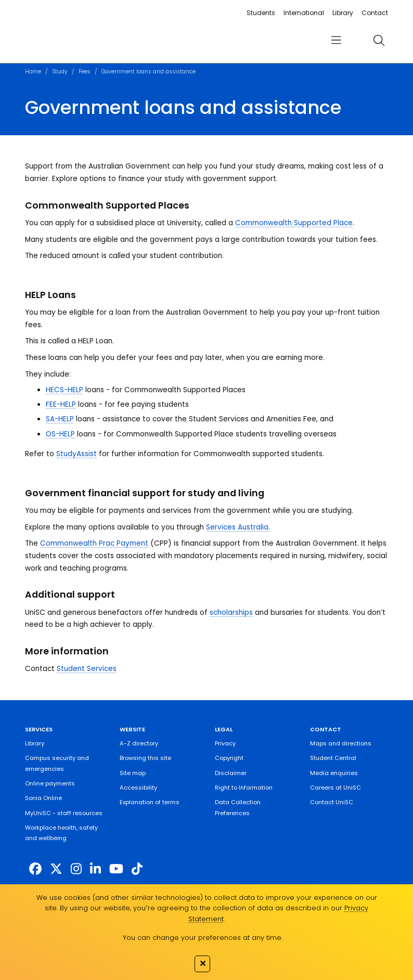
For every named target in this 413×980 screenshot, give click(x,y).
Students (261, 13)
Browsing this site (145, 758)
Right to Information (244, 788)
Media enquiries (334, 773)
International (304, 13)
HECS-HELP (64, 390)
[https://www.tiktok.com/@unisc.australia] (137, 869)
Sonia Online (43, 798)
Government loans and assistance (149, 72)
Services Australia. (238, 527)
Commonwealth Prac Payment (94, 543)
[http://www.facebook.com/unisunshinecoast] (35, 869)
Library (343, 13)
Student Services (87, 669)
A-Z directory (139, 743)
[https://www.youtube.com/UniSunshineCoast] (116, 869)
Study (60, 72)
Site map (133, 773)
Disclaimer (231, 773)
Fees (85, 72)
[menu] (336, 40)
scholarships (231, 612)
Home (33, 72)
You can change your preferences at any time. (203, 938)
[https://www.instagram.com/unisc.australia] (76, 869)
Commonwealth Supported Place (294, 223)
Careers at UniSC (335, 788)
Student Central (333, 758)
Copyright (229, 758)
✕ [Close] (203, 963)
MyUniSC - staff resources (64, 813)
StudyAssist (76, 454)
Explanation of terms (150, 802)
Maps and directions (341, 743)
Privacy (225, 743)
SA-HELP (60, 419)
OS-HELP (60, 434)
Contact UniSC (332, 802)
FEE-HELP (61, 404)
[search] (379, 41)
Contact (375, 13)
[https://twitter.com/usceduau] (56, 869)
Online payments (50, 783)
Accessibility (138, 788)
